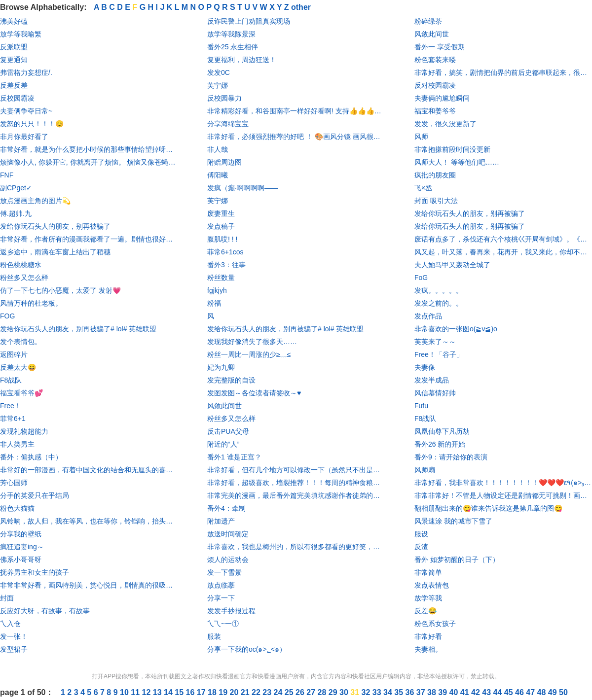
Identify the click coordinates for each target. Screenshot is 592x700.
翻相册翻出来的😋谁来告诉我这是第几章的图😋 (488, 508)
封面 (7, 598)
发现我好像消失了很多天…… (252, 342)
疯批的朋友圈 (435, 175)
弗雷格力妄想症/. (26, 72)
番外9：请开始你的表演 (451, 457)
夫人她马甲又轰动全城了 (452, 265)
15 (180, 692)
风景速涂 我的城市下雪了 (453, 521)
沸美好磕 (14, 21)
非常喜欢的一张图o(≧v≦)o (456, 329)
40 (455, 692)
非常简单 (428, 572)
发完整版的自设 (231, 380)
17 (202, 692)
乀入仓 (10, 624)
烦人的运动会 (228, 560)
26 (301, 692)
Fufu (421, 406)
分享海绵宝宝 (228, 124)
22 (257, 692)
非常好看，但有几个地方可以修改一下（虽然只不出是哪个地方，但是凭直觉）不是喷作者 (296, 470)
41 (466, 692)
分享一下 (221, 598)
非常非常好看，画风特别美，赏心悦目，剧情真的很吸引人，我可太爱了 (89, 585)
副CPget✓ (16, 188)
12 (148, 692)
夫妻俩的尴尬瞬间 (442, 98)
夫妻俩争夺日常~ (26, 111)
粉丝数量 (221, 278)
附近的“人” (223, 444)
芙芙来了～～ (435, 342)
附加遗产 (221, 521)
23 (268, 692)
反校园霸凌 (17, 98)
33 (378, 692)
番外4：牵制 (226, 508)
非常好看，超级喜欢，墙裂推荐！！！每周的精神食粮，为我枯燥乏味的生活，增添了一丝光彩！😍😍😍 (296, 483)
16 (191, 692)
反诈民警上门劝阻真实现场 (249, 21)
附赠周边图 (224, 162)
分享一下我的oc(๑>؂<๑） (247, 649)
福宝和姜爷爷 (435, 111)
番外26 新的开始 (440, 444)
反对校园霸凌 (435, 85)
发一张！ (14, 636)
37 (422, 692)
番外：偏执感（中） (31, 457)
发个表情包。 (21, 342)
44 (499, 692)
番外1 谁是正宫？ (234, 457)
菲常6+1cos (225, 252)
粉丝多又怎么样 (24, 278)
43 (487, 692)
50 (563, 692)
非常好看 (428, 636)
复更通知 (14, 60)
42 (477, 692)
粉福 (214, 303)
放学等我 (428, 598)
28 (323, 692)
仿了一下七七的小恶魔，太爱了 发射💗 (60, 290)
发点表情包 (432, 585)
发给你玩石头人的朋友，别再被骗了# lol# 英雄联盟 (78, 329)
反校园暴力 (224, 98)
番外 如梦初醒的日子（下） (457, 560)
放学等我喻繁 (21, 34)
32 (367, 692)
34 (389, 692)
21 (246, 692)
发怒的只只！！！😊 (32, 124)
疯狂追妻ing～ (22, 547)
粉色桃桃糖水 (21, 265)
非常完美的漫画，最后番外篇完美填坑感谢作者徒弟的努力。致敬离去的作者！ (296, 495)
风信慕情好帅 (435, 393)
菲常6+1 (13, 419)
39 (444, 692)
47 (531, 692)
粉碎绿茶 (428, 21)
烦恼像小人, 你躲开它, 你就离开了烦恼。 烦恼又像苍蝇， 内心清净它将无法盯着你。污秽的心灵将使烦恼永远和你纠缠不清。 (89, 162)
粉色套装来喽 (435, 60)
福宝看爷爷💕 (21, 393)
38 (433, 692)
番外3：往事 (226, 265)
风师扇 (425, 470)
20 (235, 692)
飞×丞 (423, 188)
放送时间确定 (228, 534)
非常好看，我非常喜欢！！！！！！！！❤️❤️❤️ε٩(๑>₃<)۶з (503, 483)
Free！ (11, 406)
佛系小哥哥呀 (21, 560)
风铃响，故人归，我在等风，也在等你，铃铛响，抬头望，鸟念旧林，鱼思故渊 (89, 521)
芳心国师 (14, 483)
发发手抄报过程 (231, 611)
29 (334, 692)
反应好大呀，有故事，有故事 (45, 611)
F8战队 (11, 380)
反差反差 (14, 85)
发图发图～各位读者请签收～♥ (254, 393)
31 (356, 692)
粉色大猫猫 (17, 508)
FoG (421, 278)
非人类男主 (17, 444)
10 (125, 692)
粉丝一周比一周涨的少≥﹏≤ (249, 354)
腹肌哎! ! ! (222, 239)
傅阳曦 (218, 175)
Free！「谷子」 (439, 354)
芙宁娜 (218, 85)
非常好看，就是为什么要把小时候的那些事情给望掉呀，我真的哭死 (89, 149)
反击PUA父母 (228, 431)
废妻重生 (221, 213)
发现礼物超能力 (24, 431)
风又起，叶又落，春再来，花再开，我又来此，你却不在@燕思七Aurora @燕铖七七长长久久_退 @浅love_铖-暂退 (503, 252)
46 (520, 692)
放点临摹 (221, 585)
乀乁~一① (223, 624)
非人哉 (218, 149)
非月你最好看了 (24, 137)
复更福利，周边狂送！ (242, 60)
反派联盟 (14, 47)
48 (543, 692)
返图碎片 (14, 354)
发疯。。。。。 (439, 290)
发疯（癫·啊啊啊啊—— (243, 188)
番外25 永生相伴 (233, 47)
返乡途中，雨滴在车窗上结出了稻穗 (55, 252)
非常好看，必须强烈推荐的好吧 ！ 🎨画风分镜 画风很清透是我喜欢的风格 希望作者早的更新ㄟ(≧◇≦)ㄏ (296, 137)
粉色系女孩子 (435, 624)
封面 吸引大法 (436, 201)
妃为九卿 (221, 367)
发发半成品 (432, 380)
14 (169, 692)
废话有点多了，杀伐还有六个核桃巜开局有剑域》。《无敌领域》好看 (503, 239)
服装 (214, 636)
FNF (7, 175)
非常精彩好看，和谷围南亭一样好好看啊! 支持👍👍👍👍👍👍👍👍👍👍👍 (296, 111)
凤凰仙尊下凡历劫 (442, 431)
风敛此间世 (224, 406)
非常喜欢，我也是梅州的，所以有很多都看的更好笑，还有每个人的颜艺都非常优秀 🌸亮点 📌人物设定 (296, 547)
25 (290, 692)
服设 (421, 534)
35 (400, 692)
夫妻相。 (428, 649)
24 (279, 692)
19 (224, 692)
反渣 (421, 547)
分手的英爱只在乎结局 (35, 495)
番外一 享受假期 (440, 47)
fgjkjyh (217, 290)
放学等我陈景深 (231, 34)
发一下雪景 (224, 572)
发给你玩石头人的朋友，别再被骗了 (55, 226)
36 (411, 692)
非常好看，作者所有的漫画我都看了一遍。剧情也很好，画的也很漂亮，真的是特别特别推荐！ (89, 239)
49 (554, 692)
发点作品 (428, 316)
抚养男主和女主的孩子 (35, 572)
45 (510, 692)
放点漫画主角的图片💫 (35, 201)
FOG (7, 316)
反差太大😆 (18, 367)
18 (213, 692)
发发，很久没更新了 (445, 124)
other (301, 7)
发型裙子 (14, 649)
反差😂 (425, 611)
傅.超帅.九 (16, 213)
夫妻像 (425, 367)
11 (136, 692)
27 (312, 692)
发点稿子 (221, 226)
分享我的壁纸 (21, 534)
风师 (421, 137)
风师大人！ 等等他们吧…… (457, 162)
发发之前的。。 (439, 303)
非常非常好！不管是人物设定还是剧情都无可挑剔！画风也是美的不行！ (503, 495)
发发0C (219, 72)
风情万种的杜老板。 (31, 303)
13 (158, 692)
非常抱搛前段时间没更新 (452, 149)
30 (345, 692)
